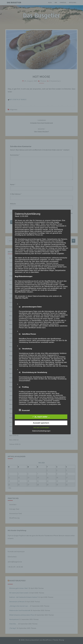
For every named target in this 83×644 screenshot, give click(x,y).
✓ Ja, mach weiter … (41, 417)
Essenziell (24, 410)
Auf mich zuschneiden (41, 428)
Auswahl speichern (41, 423)
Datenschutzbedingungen (41, 431)
